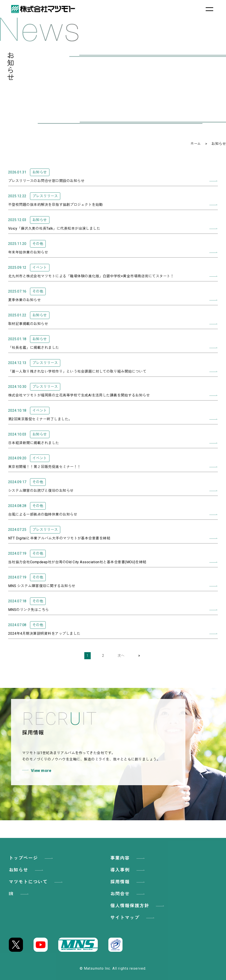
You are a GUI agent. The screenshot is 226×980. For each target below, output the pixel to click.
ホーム (195, 144)
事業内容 (128, 858)
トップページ (32, 858)
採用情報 (128, 882)
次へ (121, 656)
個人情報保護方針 (138, 906)
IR (19, 894)
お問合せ (128, 894)
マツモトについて (36, 882)
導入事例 (128, 870)
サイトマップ (133, 918)
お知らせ (27, 870)
